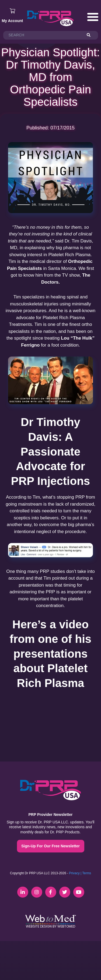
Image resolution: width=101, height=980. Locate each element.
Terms (87, 873)
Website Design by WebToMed (50, 926)
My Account (13, 21)
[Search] (91, 35)
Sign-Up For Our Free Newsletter (50, 846)
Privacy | (75, 873)
